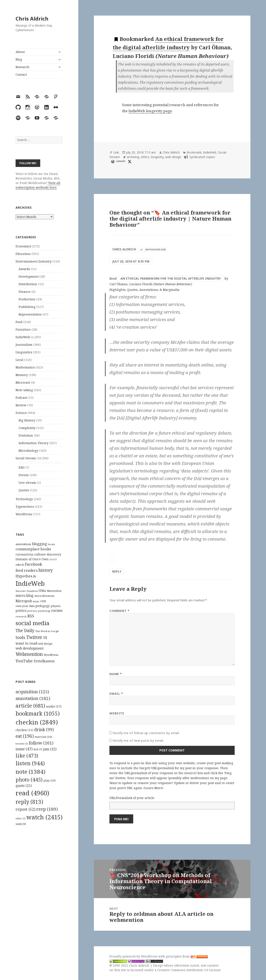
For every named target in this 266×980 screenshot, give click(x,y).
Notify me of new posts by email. (139, 741)
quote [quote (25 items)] (24, 786)
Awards (24, 269)
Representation (30, 314)
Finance (25, 292)
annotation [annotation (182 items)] (33, 698)
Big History (27, 420)
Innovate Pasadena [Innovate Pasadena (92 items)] (27, 591)
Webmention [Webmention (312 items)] (29, 654)
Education (23, 254)
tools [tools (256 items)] (20, 637)
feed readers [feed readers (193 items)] (27, 570)
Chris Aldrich (32, 18)
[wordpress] (112, 162)
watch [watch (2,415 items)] (44, 817)
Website (117, 713)
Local (19, 360)
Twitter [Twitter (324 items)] (34, 637)
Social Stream (26, 458)
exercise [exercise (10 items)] (43, 737)
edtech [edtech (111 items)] (20, 565)
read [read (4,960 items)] (32, 793)
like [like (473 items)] (27, 756)
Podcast (21, 398)
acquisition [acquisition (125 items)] (32, 692)
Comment (119, 611)
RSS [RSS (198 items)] (31, 616)
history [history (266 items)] (46, 570)
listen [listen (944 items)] (30, 763)
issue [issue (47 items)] (24, 749)
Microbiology (28, 451)
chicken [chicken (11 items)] (24, 730)
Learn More (153, 788)
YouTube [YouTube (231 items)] (24, 661)
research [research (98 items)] (21, 616)
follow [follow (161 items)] (41, 743)
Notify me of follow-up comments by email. (146, 733)
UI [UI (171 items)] (45, 638)
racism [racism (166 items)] (57, 610)
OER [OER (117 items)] (43, 601)
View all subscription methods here (38, 185)
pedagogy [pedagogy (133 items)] (43, 606)
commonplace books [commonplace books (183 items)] (33, 549)
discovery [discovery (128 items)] (54, 554)
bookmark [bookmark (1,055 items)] (38, 713)
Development (29, 276)
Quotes (24, 490)
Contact (21, 74)
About (20, 52)
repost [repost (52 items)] (26, 809)
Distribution (28, 284)
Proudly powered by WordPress (134, 956)
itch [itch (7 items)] (38, 749)
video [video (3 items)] (21, 818)
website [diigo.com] (121, 161)
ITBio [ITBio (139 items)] (42, 591)
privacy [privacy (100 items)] (32, 611)
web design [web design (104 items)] (45, 644)
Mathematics (25, 367)
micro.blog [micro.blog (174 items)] (25, 596)
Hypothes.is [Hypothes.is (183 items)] (26, 576)
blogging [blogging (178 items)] (40, 544)
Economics (23, 246)
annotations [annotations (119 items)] (23, 544)
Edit (22, 467)
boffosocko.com (155, 250)
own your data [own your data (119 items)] (25, 606)
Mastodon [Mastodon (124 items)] (54, 591)
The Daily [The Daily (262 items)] (25, 630)
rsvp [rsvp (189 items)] (47, 809)
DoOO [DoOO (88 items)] (53, 559)
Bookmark (194, 152)
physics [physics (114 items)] (56, 606)
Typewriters (25, 507)
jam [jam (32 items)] (50, 749)
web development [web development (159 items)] (30, 648)
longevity (157, 157)
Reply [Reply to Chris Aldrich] (117, 571)
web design (173, 157)
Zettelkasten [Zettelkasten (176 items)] (44, 661)
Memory (22, 375)
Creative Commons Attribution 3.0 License (189, 970)
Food (19, 322)
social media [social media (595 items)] (32, 623)
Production (27, 299)
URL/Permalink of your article (132, 798)
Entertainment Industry (34, 261)
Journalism (24, 345)
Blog (19, 59)
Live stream (27, 483)
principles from (187, 956)
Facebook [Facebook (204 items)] (33, 564)
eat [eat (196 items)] (25, 736)
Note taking (24, 390)
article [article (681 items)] (30, 705)
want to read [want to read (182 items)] (26, 643)
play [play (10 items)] (50, 780)
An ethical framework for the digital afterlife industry (171, 278)
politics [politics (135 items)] (21, 611)
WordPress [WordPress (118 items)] (51, 655)
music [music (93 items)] (36, 601)
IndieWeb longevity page (150, 111)
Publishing (27, 307)
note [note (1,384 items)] (30, 772)
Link (116, 152)
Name (116, 674)
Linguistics (24, 352)
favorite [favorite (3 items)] (22, 744)
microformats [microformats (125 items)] (44, 596)
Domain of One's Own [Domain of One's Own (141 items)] (32, 559)
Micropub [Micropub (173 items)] (24, 601)
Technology (24, 499)
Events (24, 475)
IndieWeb (23, 337)
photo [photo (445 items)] (29, 780)
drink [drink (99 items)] (44, 730)
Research (22, 67)
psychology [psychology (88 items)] (44, 611)
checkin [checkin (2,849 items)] (37, 722)
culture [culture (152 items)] (40, 554)
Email (116, 694)
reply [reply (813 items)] (29, 802)
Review (21, 405)
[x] (129, 162)
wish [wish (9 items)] (21, 824)
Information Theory (34, 443)
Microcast (23, 382)
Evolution (26, 435)
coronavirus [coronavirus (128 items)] (25, 554)
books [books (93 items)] (51, 544)
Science (21, 413)
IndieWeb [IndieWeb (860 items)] (30, 583)
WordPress (24, 514)
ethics (145, 157)
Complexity (27, 428)
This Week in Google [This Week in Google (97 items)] (47, 631)
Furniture (23, 329)
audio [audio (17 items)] (54, 706)
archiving (133, 157)
